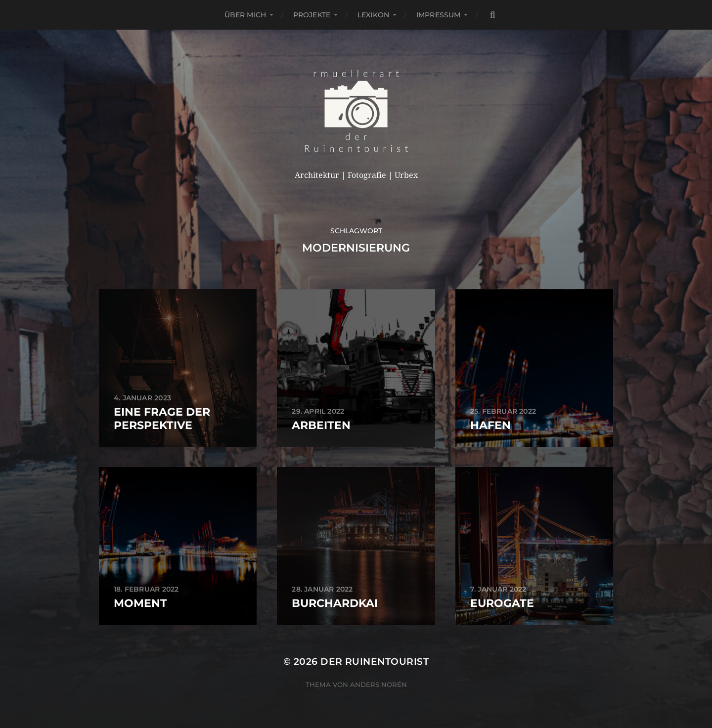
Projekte (312, 15)
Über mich (245, 15)
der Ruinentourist (375, 662)
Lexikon (373, 15)
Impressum (438, 15)
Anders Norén (378, 685)
